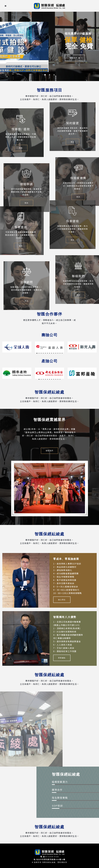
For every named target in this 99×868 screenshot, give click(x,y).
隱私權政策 (62, 862)
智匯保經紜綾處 (49, 862)
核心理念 (62, 600)
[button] (8, 348)
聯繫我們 (49, 451)
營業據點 (62, 658)
